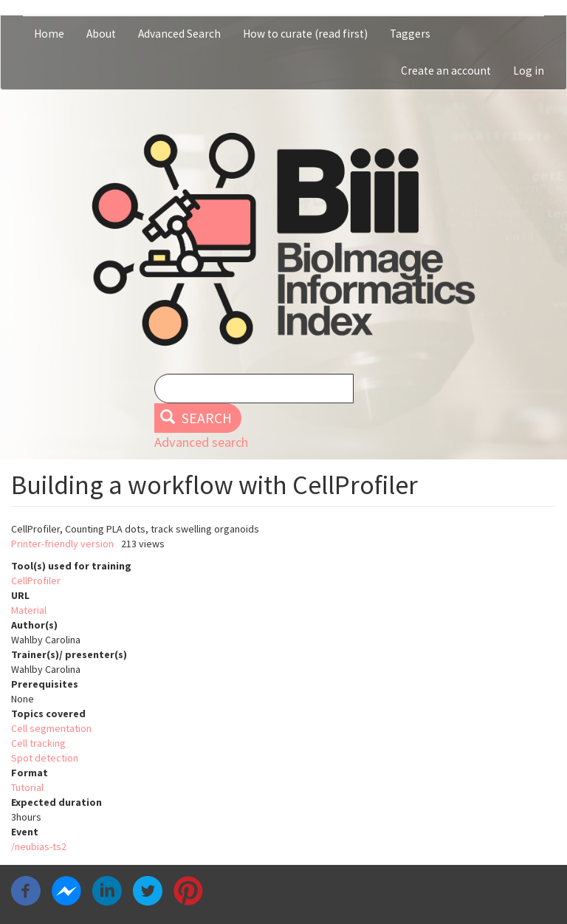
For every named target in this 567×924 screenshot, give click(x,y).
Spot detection (45, 758)
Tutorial (27, 787)
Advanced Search (179, 34)
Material (29, 610)
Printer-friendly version (62, 544)
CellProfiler (36, 581)
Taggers (410, 34)
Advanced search (201, 442)
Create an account (446, 71)
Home (49, 34)
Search (196, 418)
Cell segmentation (51, 728)
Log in (529, 71)
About (101, 34)
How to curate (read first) (305, 34)
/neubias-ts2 (39, 846)
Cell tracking (38, 743)
